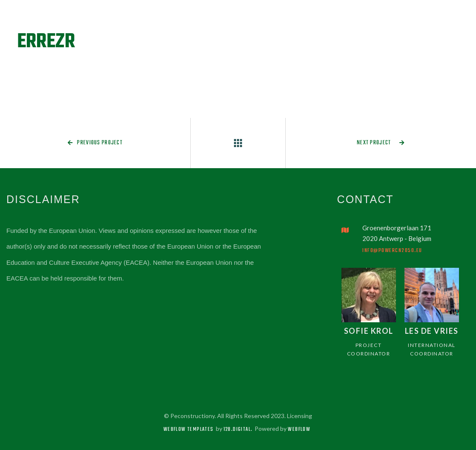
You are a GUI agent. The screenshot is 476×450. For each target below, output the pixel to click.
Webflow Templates (189, 430)
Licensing (300, 416)
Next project (381, 143)
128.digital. (238, 430)
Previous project (95, 143)
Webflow (299, 430)
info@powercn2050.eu (392, 251)
